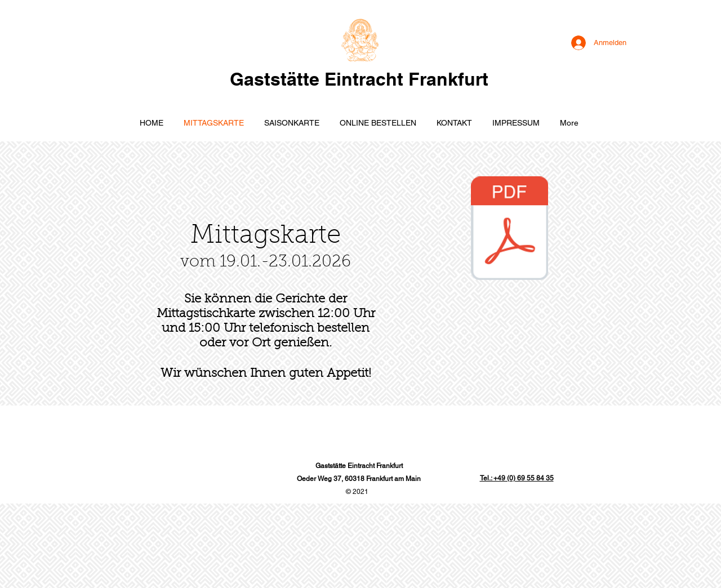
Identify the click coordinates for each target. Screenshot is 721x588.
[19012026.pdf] (509, 230)
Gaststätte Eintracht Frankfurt (359, 79)
